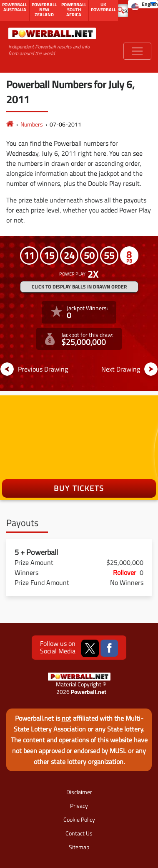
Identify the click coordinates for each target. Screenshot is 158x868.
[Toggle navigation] (137, 51)
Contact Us (79, 833)
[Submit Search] (121, 10)
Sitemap (79, 847)
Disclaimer (79, 792)
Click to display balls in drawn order (79, 287)
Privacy (79, 806)
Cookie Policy (79, 819)
